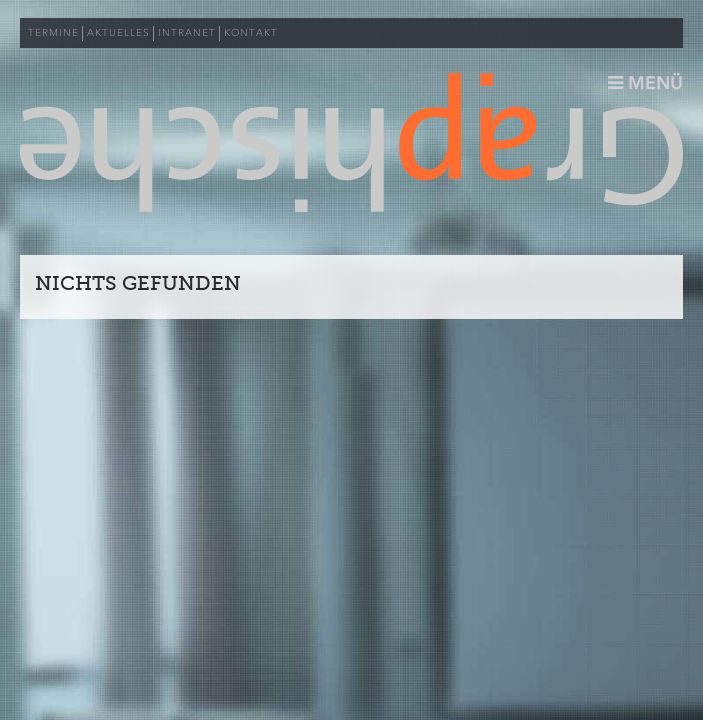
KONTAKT (251, 33)
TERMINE (53, 33)
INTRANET (187, 33)
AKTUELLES (118, 33)
